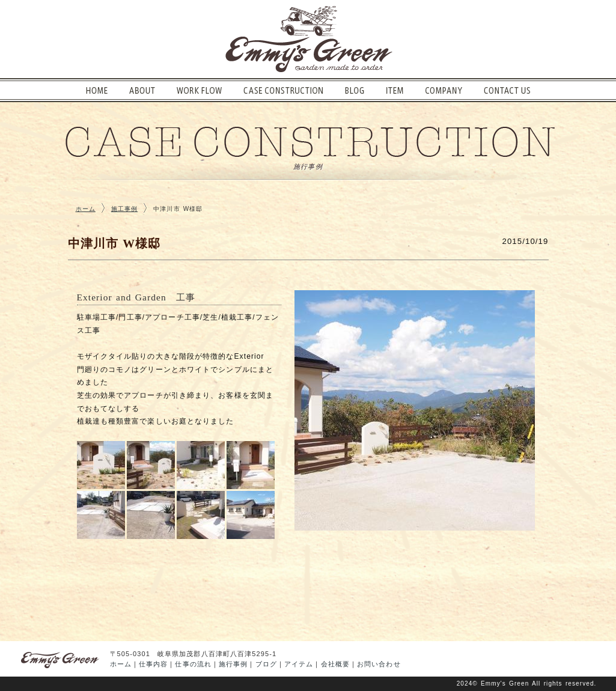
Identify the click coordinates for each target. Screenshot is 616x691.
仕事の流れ (193, 664)
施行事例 (233, 664)
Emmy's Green (505, 683)
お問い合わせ (379, 664)
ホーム (86, 209)
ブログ (266, 664)
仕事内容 (153, 664)
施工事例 (124, 209)
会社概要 (335, 664)
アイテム (299, 664)
